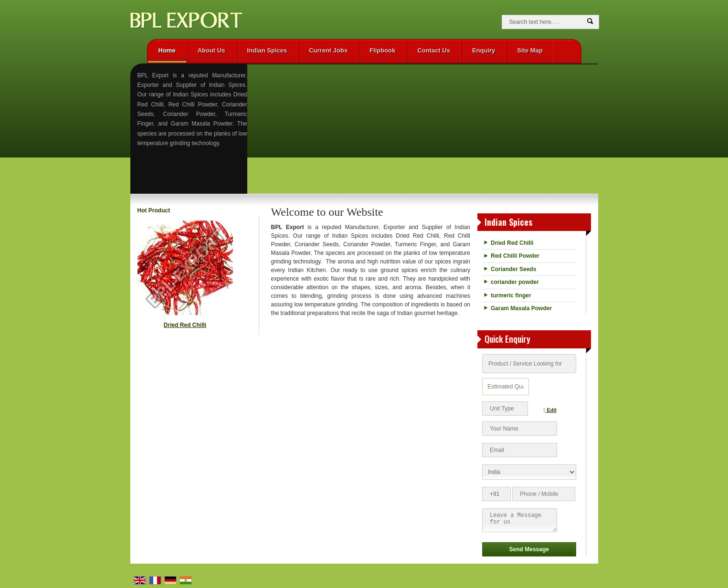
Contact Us (434, 50)
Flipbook (382, 50)
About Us (211, 50)
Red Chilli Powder (515, 256)
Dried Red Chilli (185, 325)
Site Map (530, 50)
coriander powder (515, 282)
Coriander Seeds (513, 269)
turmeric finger (511, 295)
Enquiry (484, 50)
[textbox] (505, 409)
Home (167, 50)
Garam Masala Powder (521, 308)
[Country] (529, 472)
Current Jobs (328, 50)
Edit (550, 410)
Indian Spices (267, 50)
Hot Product (154, 210)
